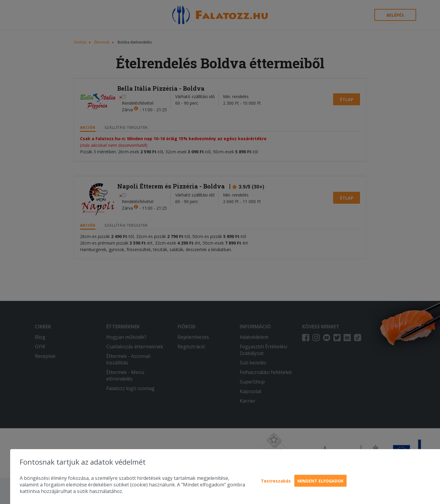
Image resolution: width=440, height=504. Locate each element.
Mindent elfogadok (320, 481)
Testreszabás (276, 481)
